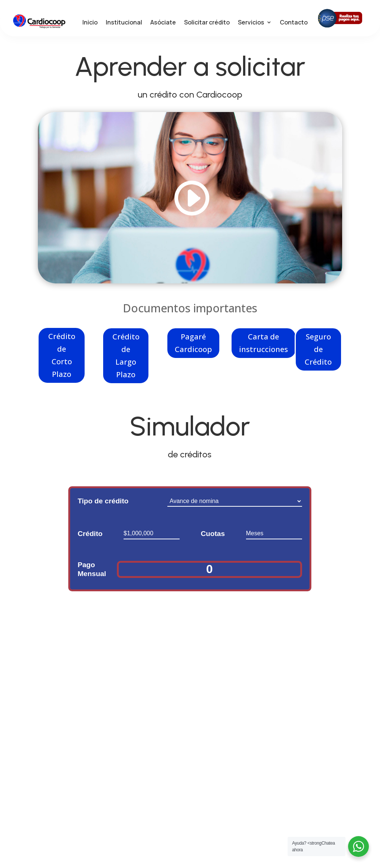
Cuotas (213, 536)
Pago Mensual (92, 572)
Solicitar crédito (207, 23)
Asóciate (163, 23)
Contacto (294, 23)
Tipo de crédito (103, 504)
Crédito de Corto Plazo (62, 357)
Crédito (90, 536)
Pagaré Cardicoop (193, 345)
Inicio (90, 23)
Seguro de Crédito (318, 351)
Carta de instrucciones (263, 345)
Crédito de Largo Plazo (126, 358)
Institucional (124, 23)
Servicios (251, 23)
